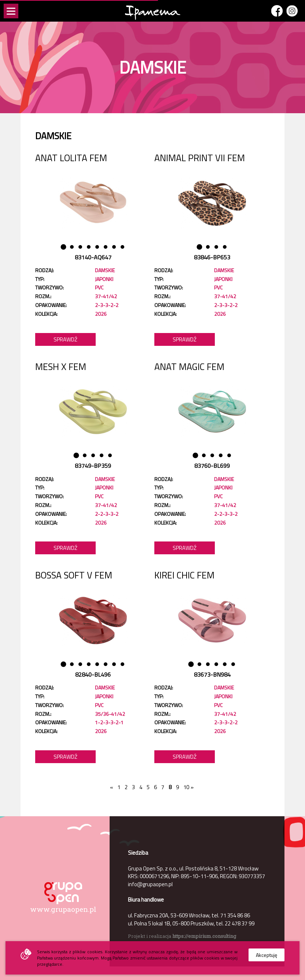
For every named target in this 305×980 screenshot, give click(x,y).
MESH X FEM (61, 367)
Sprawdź (65, 339)
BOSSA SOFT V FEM (74, 575)
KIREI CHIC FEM (184, 575)
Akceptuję (267, 955)
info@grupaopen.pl (150, 884)
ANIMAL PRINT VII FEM (200, 158)
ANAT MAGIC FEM (189, 367)
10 (185, 787)
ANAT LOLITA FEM (71, 158)
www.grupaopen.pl (63, 909)
